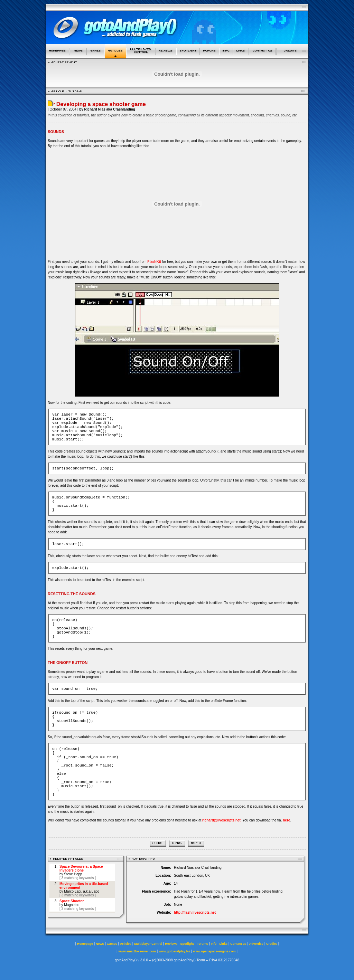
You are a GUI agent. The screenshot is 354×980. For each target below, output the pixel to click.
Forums (202, 944)
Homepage (85, 944)
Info (214, 944)
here (286, 820)
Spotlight (187, 944)
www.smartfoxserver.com (137, 951)
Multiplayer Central (148, 944)
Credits (272, 944)
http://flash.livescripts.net (195, 912)
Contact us (238, 944)
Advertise (256, 944)
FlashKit (154, 262)
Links (224, 944)
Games (112, 944)
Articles (126, 944)
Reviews (171, 944)
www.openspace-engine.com (214, 951)
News (100, 944)
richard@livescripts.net (221, 820)
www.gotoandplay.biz (174, 951)
